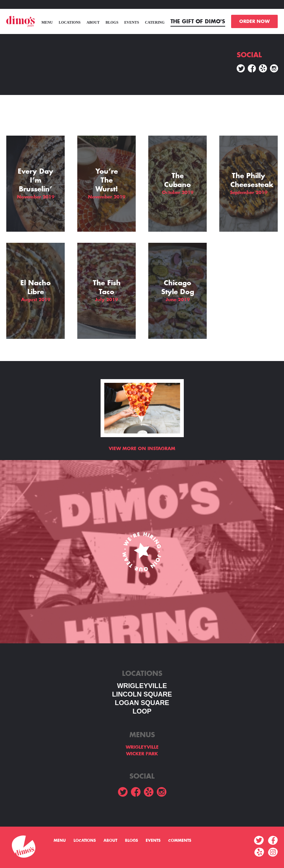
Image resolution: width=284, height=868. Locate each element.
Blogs (112, 22)
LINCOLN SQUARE (142, 694)
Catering (155, 22)
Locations (70, 22)
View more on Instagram (142, 449)
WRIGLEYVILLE (142, 686)
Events (132, 22)
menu (47, 22)
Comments (180, 841)
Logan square (142, 703)
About (93, 22)
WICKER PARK (142, 754)
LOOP (142, 711)
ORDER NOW (254, 21)
